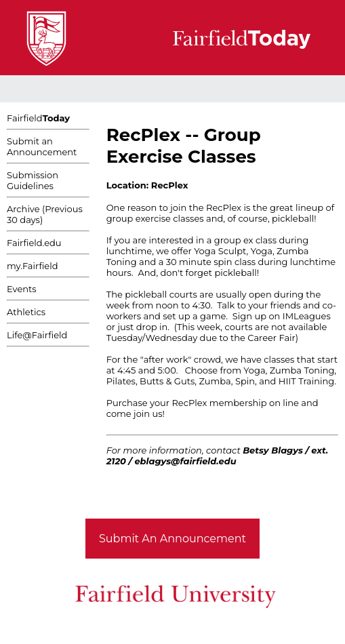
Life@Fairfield (37, 335)
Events (22, 289)
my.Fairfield (33, 266)
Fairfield (38, 118)
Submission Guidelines (33, 180)
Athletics (26, 312)
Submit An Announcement (172, 539)
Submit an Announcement (42, 146)
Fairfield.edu (34, 243)
